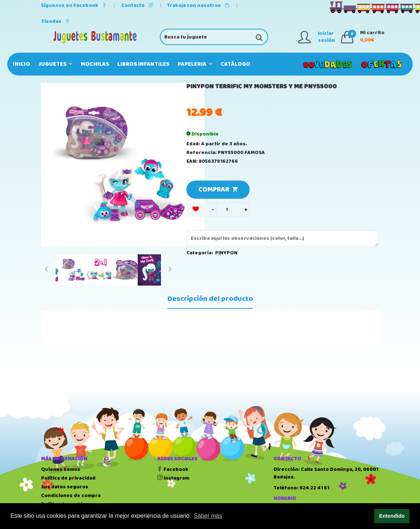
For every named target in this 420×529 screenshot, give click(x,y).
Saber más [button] (208, 516)
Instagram (173, 478)
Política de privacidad (68, 478)
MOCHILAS (95, 64)
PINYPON (226, 253)
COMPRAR (218, 190)
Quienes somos (61, 469)
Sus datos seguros (65, 487)
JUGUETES (55, 64)
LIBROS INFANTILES (143, 64)
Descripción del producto (210, 299)
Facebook (173, 469)
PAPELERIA (195, 64)
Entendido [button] (392, 516)
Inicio (21, 64)
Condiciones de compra (71, 496)
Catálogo (235, 64)
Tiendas (55, 21)
